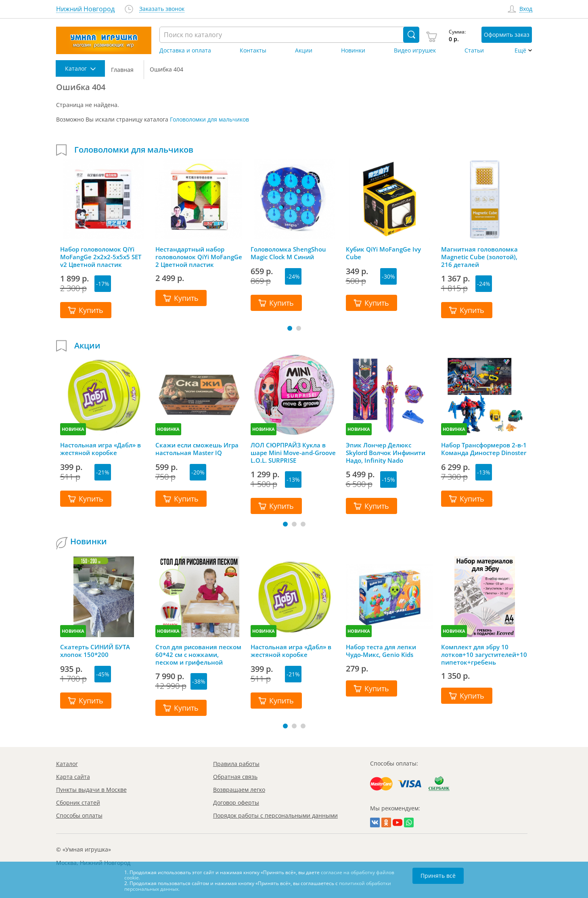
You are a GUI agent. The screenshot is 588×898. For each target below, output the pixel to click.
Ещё (520, 50)
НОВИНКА (73, 429)
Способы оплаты (79, 815)
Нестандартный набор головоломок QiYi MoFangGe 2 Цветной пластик (199, 257)
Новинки (353, 50)
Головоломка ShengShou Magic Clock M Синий (288, 253)
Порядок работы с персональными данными (275, 815)
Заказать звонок (162, 9)
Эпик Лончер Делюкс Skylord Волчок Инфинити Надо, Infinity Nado (386, 453)
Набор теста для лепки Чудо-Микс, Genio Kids (381, 651)
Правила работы (236, 764)
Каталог (67, 764)
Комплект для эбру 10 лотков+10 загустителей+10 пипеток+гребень (484, 655)
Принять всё (438, 876)
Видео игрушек (415, 50)
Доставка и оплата (185, 50)
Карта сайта (73, 777)
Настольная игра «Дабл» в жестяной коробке (100, 449)
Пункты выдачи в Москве (91, 790)
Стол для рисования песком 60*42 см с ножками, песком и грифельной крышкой (198, 655)
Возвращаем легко (239, 790)
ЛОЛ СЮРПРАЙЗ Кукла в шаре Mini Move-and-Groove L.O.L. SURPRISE (293, 453)
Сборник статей (78, 803)
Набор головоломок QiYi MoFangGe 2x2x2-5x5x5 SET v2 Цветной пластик (101, 257)
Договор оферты (236, 803)
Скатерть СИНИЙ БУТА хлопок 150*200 (95, 651)
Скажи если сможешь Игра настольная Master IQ (197, 449)
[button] (290, 328)
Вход (526, 9)
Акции (304, 50)
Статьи (474, 50)
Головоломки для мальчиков (209, 119)
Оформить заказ (507, 35)
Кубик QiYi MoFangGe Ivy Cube (383, 253)
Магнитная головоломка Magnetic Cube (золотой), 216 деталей (479, 257)
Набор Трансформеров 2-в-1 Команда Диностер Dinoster (484, 449)
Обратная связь (235, 777)
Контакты (253, 50)
